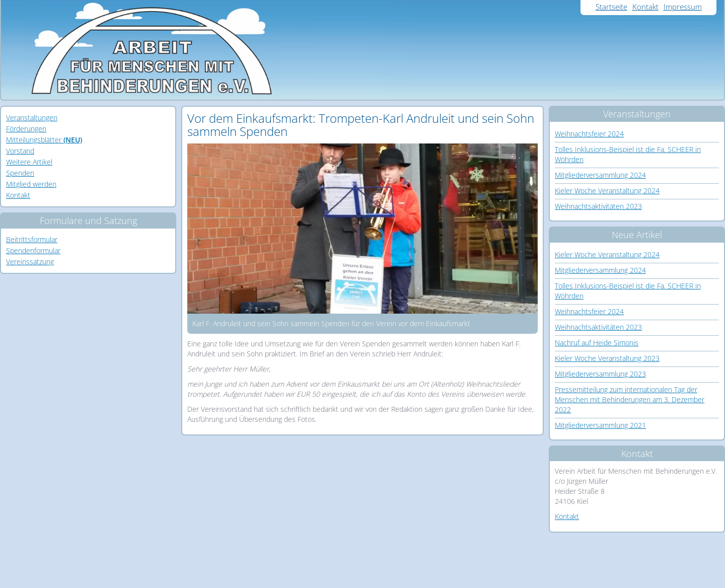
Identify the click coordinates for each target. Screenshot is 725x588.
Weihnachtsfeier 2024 (589, 134)
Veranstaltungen (32, 118)
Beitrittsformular (32, 239)
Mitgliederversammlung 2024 (600, 175)
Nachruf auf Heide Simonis (597, 343)
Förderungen (26, 129)
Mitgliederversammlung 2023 (600, 374)
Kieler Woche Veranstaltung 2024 (607, 191)
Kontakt (645, 7)
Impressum (683, 7)
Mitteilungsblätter (44, 140)
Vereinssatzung (30, 262)
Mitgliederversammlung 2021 (600, 425)
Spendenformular (33, 250)
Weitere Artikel (29, 162)
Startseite (611, 7)
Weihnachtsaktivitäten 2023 (598, 206)
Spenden (20, 173)
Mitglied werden (31, 184)
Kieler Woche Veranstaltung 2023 (607, 358)
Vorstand (20, 151)
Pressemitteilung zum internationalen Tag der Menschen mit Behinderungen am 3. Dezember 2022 (630, 399)
